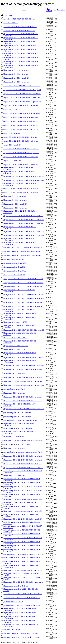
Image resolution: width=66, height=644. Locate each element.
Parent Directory (9, 16)
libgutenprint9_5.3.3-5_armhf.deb (14, 393)
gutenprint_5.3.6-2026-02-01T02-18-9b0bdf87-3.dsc (20, 27)
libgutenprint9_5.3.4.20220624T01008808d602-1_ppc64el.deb (23, 582)
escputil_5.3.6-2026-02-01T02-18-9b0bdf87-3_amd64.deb (22, 98)
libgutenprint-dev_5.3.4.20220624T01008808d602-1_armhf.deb (24, 236)
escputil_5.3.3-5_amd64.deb (12, 145)
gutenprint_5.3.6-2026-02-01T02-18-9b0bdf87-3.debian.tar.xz (23, 247)
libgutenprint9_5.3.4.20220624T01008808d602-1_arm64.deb (23, 456)
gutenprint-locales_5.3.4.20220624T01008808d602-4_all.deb (23, 421)
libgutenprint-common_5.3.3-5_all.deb (16, 586)
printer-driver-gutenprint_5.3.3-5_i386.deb (17, 444)
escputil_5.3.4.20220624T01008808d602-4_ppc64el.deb (21, 129)
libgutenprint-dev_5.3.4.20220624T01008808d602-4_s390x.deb (24, 180)
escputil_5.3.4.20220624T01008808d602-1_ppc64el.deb (21, 153)
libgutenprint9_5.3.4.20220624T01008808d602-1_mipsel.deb (23, 381)
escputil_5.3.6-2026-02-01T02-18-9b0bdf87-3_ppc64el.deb (22, 102)
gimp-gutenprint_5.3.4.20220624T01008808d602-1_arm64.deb (23, 287)
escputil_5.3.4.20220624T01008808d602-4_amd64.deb (21, 157)
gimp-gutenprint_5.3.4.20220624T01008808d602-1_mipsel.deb (23, 283)
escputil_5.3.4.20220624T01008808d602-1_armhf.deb (21, 192)
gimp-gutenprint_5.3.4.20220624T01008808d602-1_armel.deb (23, 306)
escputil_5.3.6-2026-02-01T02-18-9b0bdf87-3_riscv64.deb (22, 94)
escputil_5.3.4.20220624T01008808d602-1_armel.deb (20, 188)
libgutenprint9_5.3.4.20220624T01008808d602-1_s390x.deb (23, 440)
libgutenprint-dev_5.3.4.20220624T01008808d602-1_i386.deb (23, 216)
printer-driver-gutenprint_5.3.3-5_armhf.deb (17, 413)
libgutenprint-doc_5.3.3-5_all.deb (14, 373)
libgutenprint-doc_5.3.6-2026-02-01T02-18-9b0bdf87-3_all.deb (23, 365)
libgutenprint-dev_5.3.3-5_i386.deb (15, 196)
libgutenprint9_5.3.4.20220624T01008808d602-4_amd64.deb (23, 519)
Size (55, 10)
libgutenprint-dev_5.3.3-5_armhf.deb (15, 208)
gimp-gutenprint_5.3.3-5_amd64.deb (15, 271)
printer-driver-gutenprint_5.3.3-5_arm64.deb (17, 417)
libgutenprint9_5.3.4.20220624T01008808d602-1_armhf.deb (23, 401)
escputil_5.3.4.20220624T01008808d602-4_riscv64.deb (21, 149)
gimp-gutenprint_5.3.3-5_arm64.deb (15, 267)
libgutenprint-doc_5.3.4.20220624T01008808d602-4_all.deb (22, 369)
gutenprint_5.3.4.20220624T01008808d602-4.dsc (19, 19)
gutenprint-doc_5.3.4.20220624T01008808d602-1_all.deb (22, 606)
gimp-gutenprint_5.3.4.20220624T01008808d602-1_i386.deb (23, 302)
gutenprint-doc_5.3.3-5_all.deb (13, 602)
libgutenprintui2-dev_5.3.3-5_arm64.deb (16, 70)
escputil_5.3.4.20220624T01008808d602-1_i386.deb (20, 137)
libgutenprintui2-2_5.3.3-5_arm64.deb (15, 338)
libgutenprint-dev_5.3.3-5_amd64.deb (15, 204)
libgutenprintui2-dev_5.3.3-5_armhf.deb (16, 82)
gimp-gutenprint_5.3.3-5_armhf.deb (15, 263)
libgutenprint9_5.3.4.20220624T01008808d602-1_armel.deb (22, 397)
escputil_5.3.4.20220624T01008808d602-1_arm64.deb (21, 125)
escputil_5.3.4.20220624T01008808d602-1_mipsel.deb (21, 106)
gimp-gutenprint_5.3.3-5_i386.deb (14, 275)
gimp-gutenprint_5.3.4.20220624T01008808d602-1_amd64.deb (24, 299)
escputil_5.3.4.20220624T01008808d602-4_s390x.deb (21, 141)
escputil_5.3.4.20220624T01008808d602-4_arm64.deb (21, 121)
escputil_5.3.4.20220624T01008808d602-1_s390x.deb (21, 117)
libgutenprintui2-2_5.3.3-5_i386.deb (15, 350)
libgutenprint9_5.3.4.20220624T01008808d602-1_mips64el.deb (24, 385)
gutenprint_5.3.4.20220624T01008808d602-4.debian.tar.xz (22, 251)
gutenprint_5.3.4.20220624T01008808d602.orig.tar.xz (20, 633)
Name (24, 10)
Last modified (49, 10)
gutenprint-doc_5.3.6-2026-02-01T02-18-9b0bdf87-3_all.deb (23, 594)
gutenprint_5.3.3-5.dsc (10, 23)
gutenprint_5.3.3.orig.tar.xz (12, 629)
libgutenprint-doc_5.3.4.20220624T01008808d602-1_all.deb (22, 377)
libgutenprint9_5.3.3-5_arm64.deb (14, 448)
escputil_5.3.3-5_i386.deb (12, 133)
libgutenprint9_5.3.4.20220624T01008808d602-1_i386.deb (22, 464)
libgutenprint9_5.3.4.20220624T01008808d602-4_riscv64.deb (23, 468)
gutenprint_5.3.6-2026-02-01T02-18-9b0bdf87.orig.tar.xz (21, 637)
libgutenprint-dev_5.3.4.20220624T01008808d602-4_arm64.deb (24, 176)
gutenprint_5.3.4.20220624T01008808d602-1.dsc (19, 31)
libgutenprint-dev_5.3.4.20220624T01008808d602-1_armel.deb (24, 224)
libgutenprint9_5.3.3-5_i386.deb (14, 436)
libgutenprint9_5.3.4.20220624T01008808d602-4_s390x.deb (23, 499)
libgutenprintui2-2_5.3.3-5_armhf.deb (15, 322)
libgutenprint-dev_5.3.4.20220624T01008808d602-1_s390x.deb (24, 220)
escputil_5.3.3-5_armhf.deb (12, 161)
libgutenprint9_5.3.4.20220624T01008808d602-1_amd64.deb (23, 511)
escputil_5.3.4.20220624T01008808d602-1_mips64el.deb (22, 113)
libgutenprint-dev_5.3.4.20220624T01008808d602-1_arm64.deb (24, 232)
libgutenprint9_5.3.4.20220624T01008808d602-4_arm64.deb (23, 460)
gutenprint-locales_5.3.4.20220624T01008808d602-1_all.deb (23, 452)
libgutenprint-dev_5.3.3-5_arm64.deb (15, 200)
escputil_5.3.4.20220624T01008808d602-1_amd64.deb (21, 165)
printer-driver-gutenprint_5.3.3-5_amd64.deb (18, 428)
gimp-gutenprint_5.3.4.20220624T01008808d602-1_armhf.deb (23, 279)
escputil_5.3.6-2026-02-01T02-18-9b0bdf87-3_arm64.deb (22, 86)
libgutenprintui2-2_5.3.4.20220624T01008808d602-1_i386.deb (23, 358)
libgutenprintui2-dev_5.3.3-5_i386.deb (16, 74)
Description (61, 10)
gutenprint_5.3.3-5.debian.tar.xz (13, 259)
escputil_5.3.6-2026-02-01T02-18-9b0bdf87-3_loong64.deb (22, 90)
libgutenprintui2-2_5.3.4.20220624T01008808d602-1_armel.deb (24, 330)
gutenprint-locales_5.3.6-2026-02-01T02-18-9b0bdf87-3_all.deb (24, 554)
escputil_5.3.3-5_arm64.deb (12, 110)
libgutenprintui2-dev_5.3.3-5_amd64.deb (16, 78)
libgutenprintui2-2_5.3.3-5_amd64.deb (16, 346)
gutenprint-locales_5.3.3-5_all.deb (14, 389)
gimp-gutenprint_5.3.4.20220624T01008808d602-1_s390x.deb (23, 295)
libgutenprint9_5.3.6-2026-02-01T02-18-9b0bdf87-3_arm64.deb (24, 409)
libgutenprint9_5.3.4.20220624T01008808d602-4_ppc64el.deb (23, 570)
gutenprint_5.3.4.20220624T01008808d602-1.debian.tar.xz (22, 255)
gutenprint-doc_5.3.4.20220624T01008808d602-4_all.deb (22, 598)
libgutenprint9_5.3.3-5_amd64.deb (14, 476)
